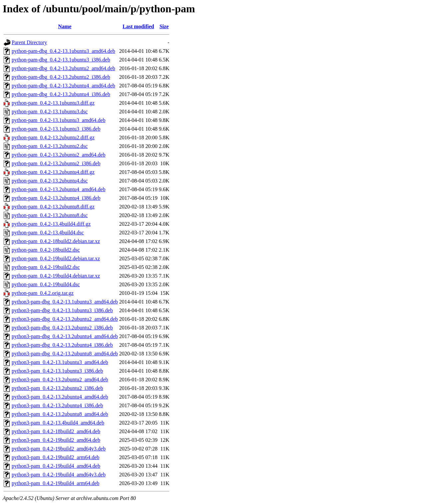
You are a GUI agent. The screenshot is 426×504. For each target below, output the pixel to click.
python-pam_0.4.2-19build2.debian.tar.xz (56, 258)
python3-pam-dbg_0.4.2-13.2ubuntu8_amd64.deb (65, 354)
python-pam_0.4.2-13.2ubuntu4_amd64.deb (59, 189)
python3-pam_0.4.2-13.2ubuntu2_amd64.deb (60, 379)
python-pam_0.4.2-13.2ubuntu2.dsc (50, 146)
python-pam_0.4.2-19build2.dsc (46, 267)
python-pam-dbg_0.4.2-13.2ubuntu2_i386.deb (61, 77)
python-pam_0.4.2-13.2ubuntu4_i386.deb (56, 198)
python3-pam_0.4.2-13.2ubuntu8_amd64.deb (60, 414)
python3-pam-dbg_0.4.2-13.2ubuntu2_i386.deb (62, 328)
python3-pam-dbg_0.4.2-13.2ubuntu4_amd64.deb (65, 336)
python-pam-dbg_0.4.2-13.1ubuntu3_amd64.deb (63, 51)
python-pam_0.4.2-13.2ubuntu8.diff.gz (53, 207)
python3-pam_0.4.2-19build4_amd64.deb (56, 466)
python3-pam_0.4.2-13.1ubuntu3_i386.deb (57, 371)
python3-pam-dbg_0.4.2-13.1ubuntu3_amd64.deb (65, 302)
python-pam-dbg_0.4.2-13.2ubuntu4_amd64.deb (63, 86)
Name (65, 26)
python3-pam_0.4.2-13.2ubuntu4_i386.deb (57, 405)
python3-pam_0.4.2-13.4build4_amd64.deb (58, 423)
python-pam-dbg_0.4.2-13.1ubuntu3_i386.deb (61, 60)
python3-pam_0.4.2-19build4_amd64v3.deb (59, 475)
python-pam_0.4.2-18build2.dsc (46, 250)
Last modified (138, 26)
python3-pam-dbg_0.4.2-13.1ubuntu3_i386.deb (62, 310)
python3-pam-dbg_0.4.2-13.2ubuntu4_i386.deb (62, 345)
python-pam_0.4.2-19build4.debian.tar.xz (56, 276)
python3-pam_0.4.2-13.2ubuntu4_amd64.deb (60, 397)
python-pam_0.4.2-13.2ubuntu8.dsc (50, 215)
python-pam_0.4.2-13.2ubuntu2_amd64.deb (59, 155)
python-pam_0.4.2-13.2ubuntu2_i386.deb (56, 163)
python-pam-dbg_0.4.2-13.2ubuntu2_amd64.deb (63, 68)
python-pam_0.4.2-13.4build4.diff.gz (51, 224)
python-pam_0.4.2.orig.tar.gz (43, 293)
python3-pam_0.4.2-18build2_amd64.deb (56, 431)
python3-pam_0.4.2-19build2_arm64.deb (56, 457)
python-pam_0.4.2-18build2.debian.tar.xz (56, 241)
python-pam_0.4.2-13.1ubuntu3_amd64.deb (59, 120)
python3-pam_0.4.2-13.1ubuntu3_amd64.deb (60, 362)
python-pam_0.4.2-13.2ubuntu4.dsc (50, 181)
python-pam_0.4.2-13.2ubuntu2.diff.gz (53, 137)
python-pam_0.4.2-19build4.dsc (46, 284)
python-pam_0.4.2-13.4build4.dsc (48, 233)
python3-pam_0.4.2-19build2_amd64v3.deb (59, 449)
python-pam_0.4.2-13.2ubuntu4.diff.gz (53, 172)
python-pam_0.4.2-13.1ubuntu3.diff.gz (53, 103)
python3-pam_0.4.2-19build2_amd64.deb (56, 440)
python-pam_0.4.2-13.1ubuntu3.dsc (50, 112)
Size (164, 26)
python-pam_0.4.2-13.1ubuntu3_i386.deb (56, 129)
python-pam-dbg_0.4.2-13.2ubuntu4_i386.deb (61, 94)
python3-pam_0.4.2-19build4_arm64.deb (56, 483)
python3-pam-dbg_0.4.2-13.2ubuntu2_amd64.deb (65, 319)
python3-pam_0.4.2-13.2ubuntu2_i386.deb (57, 388)
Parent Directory (29, 42)
